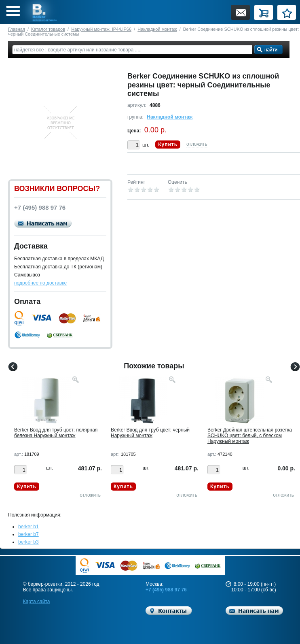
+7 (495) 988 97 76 (166, 590)
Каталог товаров (48, 29)
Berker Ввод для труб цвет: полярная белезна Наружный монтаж (56, 433)
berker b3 (29, 542)
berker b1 (29, 527)
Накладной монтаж (157, 29)
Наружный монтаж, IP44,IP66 (101, 29)
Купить (168, 145)
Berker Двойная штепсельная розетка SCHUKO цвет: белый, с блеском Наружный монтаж (250, 436)
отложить (197, 144)
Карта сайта (37, 601)
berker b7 (29, 534)
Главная (17, 29)
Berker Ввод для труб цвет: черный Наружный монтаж (150, 433)
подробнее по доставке (40, 283)
